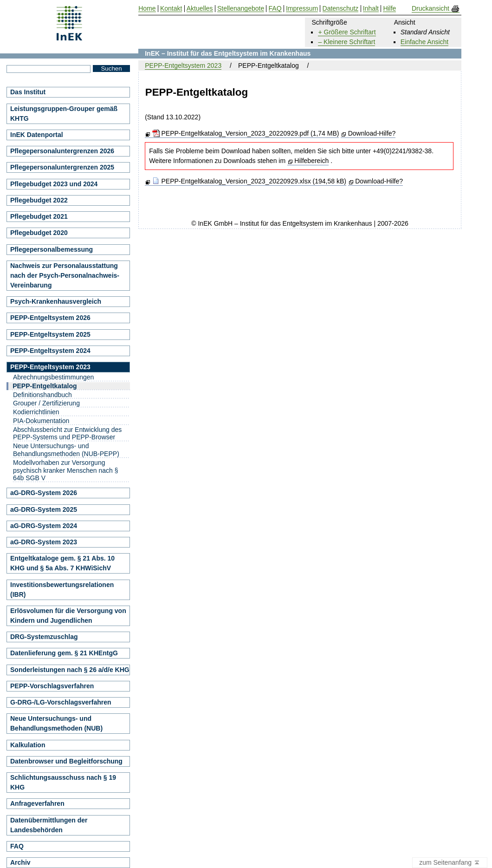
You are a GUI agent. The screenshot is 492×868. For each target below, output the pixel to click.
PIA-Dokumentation (41, 421)
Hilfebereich (311, 161)
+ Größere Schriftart (347, 32)
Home (147, 9)
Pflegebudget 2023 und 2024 (54, 184)
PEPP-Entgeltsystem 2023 (183, 65)
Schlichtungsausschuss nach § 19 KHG (63, 782)
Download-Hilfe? (372, 133)
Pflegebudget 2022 (39, 200)
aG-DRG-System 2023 (44, 542)
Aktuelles (200, 9)
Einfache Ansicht (425, 42)
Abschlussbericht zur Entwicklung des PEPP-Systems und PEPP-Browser (67, 434)
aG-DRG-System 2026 (44, 493)
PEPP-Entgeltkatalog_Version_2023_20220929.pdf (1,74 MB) (246, 133)
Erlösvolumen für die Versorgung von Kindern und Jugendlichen (68, 616)
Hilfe (389, 9)
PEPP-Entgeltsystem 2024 (50, 351)
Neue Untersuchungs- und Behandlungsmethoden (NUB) (56, 723)
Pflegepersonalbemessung (52, 249)
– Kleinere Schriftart (346, 42)
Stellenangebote (241, 9)
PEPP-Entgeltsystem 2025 (50, 334)
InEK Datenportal (37, 135)
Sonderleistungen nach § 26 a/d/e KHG (70, 670)
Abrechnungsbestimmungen (53, 377)
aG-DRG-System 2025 (44, 509)
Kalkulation (28, 745)
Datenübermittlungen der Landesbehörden (49, 825)
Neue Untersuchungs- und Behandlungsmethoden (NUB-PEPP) (66, 450)
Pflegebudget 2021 (39, 216)
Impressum (302, 9)
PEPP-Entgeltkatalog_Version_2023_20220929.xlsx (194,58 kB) (249, 181)
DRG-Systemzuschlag (44, 637)
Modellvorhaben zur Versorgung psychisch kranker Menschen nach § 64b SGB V (65, 470)
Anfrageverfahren (37, 803)
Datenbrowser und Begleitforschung (66, 761)
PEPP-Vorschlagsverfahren (52, 686)
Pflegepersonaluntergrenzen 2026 (62, 151)
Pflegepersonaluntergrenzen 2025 (62, 167)
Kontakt (171, 9)
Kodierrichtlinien (36, 412)
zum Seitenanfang (450, 863)
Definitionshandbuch (42, 395)
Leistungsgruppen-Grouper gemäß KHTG (64, 114)
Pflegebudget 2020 (39, 233)
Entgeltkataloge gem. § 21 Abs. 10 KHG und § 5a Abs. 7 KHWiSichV (62, 563)
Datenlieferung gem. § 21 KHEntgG (64, 653)
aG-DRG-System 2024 (44, 526)
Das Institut (28, 92)
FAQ (17, 846)
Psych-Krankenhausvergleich (56, 301)
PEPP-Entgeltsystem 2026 (50, 318)
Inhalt (371, 9)
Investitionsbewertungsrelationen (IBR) (62, 590)
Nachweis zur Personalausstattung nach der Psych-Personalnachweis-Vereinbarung (65, 275)
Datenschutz (341, 9)
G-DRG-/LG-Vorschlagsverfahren (61, 702)
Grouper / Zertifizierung (46, 403)
